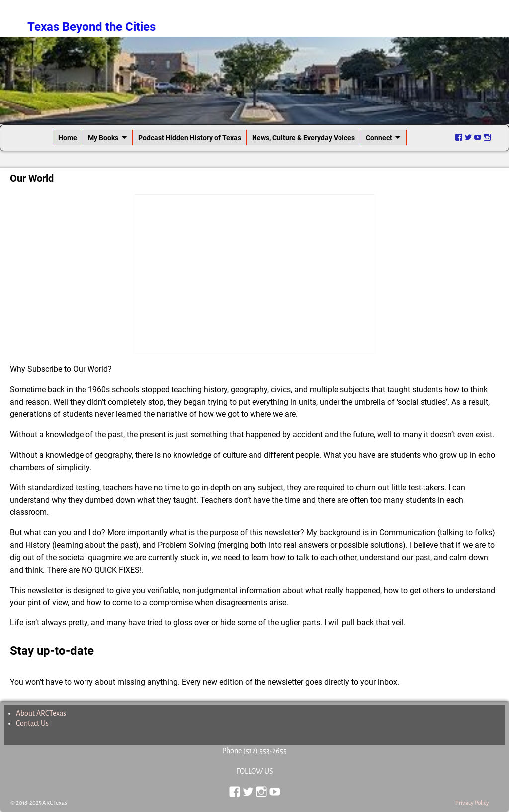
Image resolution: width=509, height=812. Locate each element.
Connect (379, 138)
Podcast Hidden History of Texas (190, 138)
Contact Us (32, 723)
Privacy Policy (472, 803)
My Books (103, 138)
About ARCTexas (41, 713)
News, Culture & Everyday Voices (303, 138)
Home (68, 138)
